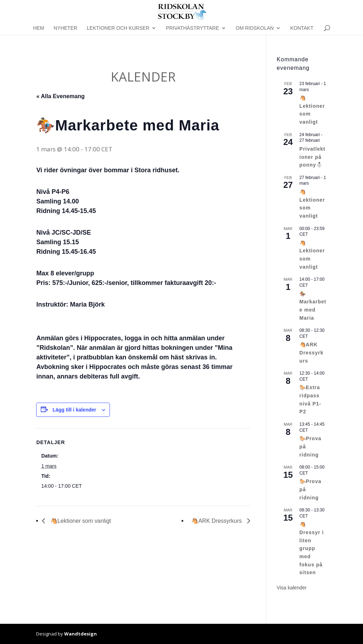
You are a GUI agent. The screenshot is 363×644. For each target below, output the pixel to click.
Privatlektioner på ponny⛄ (312, 157)
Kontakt (302, 28)
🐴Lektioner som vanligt (80, 521)
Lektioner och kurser (118, 28)
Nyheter (65, 28)
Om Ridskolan (255, 28)
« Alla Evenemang (60, 96)
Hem (38, 28)
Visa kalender (292, 588)
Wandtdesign (80, 634)
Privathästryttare (192, 28)
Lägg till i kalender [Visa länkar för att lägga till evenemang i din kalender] (74, 410)
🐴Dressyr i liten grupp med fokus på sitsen (312, 548)
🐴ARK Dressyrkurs (217, 521)
